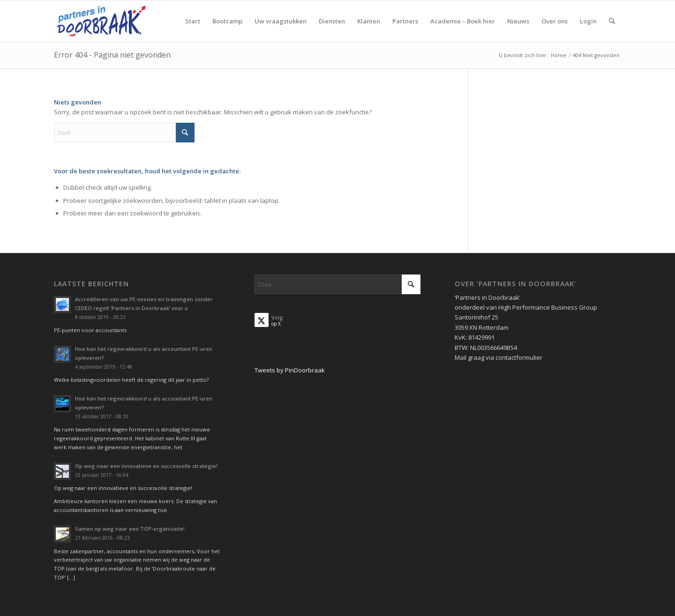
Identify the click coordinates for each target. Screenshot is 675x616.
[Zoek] (612, 21)
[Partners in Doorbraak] (101, 21)
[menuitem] (193, 21)
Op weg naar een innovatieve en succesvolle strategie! (146, 466)
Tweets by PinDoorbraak (290, 370)
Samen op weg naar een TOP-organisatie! (130, 529)
